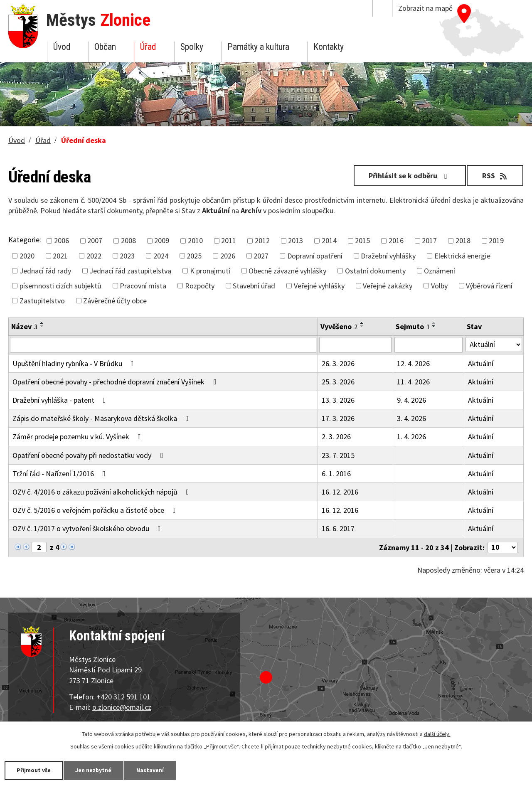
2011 (229, 240)
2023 (127, 256)
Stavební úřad (254, 286)
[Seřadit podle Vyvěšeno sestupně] (362, 326)
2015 (362, 240)
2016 (396, 240)
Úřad (148, 47)
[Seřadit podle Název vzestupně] (42, 323)
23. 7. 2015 (338, 455)
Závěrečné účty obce (115, 301)
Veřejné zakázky (388, 286)
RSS (495, 176)
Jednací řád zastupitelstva (130, 271)
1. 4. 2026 (411, 437)
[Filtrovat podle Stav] (494, 345)
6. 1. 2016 (336, 474)
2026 (228, 256)
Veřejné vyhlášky (319, 286)
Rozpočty (200, 286)
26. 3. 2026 (338, 363)
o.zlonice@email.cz (122, 707)
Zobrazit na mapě (425, 8)
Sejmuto (413, 326)
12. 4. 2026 (413, 363)
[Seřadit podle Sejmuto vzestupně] (434, 323)
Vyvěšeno (339, 326)
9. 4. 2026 (411, 400)
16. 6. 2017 (338, 528)
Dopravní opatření (315, 256)
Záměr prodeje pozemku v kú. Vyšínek (78, 437)
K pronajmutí (210, 271)
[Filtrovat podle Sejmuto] (429, 345)
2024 (161, 256)
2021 (60, 256)
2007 (95, 240)
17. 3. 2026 (338, 418)
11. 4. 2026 (413, 382)
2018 (463, 240)
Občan (105, 47)
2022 (94, 256)
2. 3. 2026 (336, 437)
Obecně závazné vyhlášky (287, 271)
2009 (162, 240)
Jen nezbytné (96, 770)
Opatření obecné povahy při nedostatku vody (89, 455)
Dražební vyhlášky (388, 256)
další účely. (437, 734)
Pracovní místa (143, 286)
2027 (261, 256)
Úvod (62, 47)
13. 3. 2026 (338, 400)
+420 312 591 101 (123, 697)
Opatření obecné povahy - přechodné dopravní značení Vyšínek (116, 382)
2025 (194, 256)
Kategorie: (25, 240)
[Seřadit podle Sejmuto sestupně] (434, 326)
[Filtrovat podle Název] (163, 345)
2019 (496, 240)
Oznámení (440, 271)
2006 (62, 240)
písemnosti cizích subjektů (60, 286)
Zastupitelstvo (42, 301)
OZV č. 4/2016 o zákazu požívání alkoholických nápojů (102, 492)
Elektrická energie (462, 256)
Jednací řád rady (45, 271)
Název (24, 326)
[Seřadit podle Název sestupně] (42, 326)
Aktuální (481, 363)
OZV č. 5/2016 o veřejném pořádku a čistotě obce (96, 510)
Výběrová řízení (489, 286)
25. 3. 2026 (338, 382)
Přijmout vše (34, 770)
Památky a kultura (258, 47)
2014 (329, 240)
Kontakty (329, 47)
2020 (27, 256)
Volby (439, 286)
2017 (429, 240)
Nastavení (153, 770)
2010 (195, 240)
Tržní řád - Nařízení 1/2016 (61, 474)
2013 (296, 240)
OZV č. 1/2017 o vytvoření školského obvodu (88, 528)
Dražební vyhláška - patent (61, 400)
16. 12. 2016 (340, 492)
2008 (128, 240)
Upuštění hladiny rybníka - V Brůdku (75, 363)
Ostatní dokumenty (375, 271)
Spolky (192, 47)
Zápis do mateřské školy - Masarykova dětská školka (102, 418)
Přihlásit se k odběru (408, 176)
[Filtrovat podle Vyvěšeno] (355, 345)
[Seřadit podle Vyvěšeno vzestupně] (362, 323)
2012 (262, 240)
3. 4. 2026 (411, 418)
